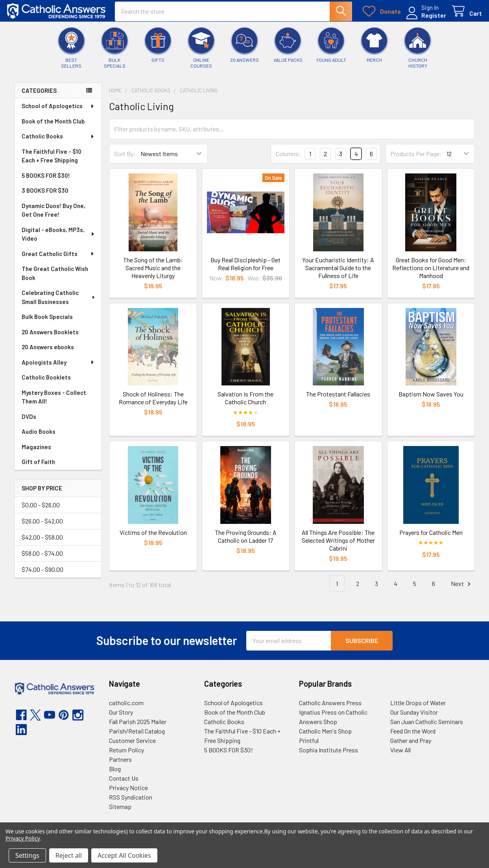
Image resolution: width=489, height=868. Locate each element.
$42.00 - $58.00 (42, 543)
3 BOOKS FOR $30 (45, 196)
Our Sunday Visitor (414, 717)
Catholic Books (58, 142)
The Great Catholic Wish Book (55, 279)
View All (400, 755)
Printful (309, 745)
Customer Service (132, 745)
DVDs (29, 422)
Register (427, 19)
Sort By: (125, 159)
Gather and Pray (411, 745)
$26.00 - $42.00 (42, 526)
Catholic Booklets (46, 383)
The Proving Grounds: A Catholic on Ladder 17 (246, 541)
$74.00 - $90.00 (42, 575)
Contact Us (124, 783)
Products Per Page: (416, 159)
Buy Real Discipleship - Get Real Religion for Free (245, 269)
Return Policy (126, 755)
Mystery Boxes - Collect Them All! (54, 403)
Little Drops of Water (418, 708)
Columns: (288, 159)
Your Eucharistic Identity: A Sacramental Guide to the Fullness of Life (338, 273)
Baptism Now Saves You (431, 399)
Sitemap (120, 812)
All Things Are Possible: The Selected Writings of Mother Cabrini (338, 545)
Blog (115, 774)
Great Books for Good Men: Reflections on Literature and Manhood (431, 273)
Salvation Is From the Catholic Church (245, 403)
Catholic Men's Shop (325, 736)
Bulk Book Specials (47, 322)
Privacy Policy (23, 838)
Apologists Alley (58, 368)
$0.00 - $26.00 (41, 510)
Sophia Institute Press (328, 755)
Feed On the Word (413, 736)
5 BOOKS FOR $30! (46, 181)
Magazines (36, 452)
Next (462, 589)
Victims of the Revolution (153, 537)
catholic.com (126, 708)
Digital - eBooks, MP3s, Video (58, 240)
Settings (27, 855)
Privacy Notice (128, 793)
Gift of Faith (38, 467)
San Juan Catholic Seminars (427, 727)
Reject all (69, 855)
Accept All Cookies (124, 855)
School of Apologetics (58, 111)
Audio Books (39, 437)
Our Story (121, 717)
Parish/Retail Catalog (137, 736)
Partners (120, 764)
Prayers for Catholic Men (431, 537)
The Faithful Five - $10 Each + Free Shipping (52, 161)
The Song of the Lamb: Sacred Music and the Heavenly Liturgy (153, 273)
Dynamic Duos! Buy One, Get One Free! (54, 216)
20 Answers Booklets (50, 337)
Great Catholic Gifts (58, 259)
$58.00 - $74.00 (42, 559)
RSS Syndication (131, 802)
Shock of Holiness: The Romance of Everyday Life (153, 403)
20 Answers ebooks (48, 352)
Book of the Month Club (53, 127)
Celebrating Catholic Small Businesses (59, 303)
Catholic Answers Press (330, 708)
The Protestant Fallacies (338, 399)
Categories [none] (39, 96)
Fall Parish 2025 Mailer (138, 727)
